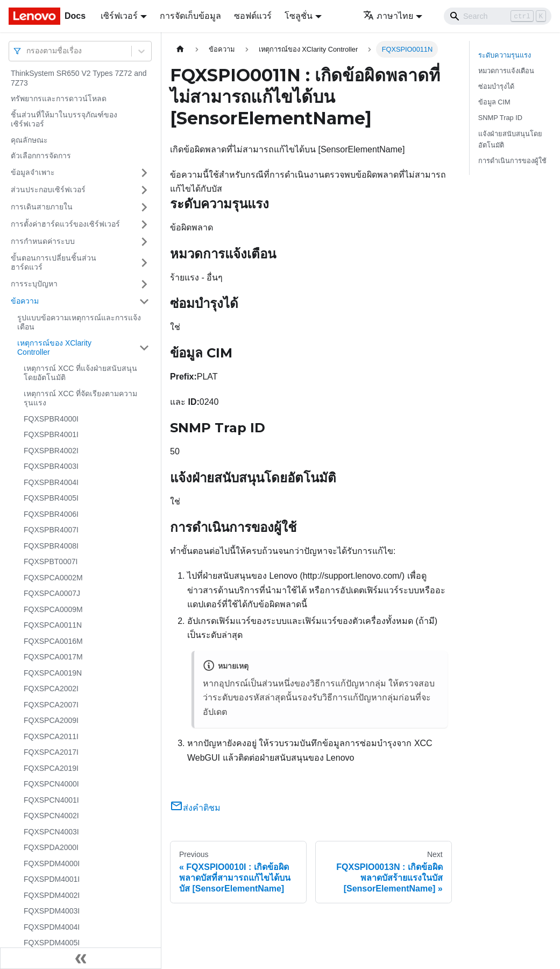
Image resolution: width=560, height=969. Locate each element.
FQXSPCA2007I (51, 705)
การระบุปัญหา (34, 284)
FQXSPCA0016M (53, 641)
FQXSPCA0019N (53, 673)
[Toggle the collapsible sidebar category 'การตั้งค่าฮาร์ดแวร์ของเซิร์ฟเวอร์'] (144, 224)
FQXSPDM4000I (52, 863)
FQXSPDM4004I (52, 927)
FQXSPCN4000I (51, 784)
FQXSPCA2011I (51, 736)
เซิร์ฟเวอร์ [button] (119, 16)
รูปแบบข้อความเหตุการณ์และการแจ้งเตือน (79, 322)
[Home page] (180, 49)
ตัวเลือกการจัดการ (41, 156)
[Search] (498, 16)
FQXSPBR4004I (51, 482)
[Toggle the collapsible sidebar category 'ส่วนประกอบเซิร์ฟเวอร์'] (144, 190)
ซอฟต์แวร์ (253, 16)
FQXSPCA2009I (51, 720)
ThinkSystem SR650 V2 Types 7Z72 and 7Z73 (79, 78)
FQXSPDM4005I (52, 943)
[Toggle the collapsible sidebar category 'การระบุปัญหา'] (144, 284)
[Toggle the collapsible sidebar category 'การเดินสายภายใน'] (144, 207)
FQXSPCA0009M (53, 609)
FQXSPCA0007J (52, 593)
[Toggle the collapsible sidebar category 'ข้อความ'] (144, 301)
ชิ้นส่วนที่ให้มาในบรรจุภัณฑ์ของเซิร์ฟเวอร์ (64, 120)
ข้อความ (25, 301)
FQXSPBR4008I (51, 546)
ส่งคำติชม (195, 808)
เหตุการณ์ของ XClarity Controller (54, 348)
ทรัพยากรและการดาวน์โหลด (59, 99)
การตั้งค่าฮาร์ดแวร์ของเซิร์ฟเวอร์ (65, 224)
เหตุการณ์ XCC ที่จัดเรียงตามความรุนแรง (80, 398)
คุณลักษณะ (29, 140)
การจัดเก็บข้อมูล (190, 16)
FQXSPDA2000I (51, 847)
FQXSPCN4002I (51, 816)
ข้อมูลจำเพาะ (33, 172)
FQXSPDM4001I (52, 879)
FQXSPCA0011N (53, 625)
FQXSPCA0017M (53, 657)
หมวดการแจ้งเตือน (506, 71)
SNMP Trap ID (500, 118)
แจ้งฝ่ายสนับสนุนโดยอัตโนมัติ (510, 139)
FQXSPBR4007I (51, 530)
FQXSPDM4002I (52, 895)
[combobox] (27, 51)
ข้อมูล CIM (494, 102)
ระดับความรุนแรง (505, 55)
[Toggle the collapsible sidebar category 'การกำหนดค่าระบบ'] (144, 242)
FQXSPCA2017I (51, 752)
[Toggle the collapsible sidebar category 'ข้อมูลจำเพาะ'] (144, 173)
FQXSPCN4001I (51, 800)
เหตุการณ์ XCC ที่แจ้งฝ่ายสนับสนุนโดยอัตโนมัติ (80, 373)
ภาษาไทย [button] (388, 16)
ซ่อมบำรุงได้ (496, 86)
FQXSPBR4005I (51, 498)
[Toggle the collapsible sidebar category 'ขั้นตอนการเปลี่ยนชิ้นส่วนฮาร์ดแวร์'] (144, 263)
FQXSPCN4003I (51, 832)
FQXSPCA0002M (53, 578)
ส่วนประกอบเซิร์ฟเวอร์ (48, 189)
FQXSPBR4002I (51, 451)
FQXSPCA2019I (51, 768)
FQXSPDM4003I (52, 911)
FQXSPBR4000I (51, 419)
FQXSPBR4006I (51, 514)
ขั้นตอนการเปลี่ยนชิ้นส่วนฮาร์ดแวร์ (54, 263)
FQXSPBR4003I (51, 466)
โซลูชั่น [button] (299, 16)
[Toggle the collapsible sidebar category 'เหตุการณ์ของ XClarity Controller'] (144, 348)
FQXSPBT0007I (51, 561)
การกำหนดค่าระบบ (43, 241)
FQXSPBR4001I (51, 434)
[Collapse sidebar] (81, 958)
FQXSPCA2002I (51, 689)
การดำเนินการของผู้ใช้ (512, 161)
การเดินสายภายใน (42, 207)
